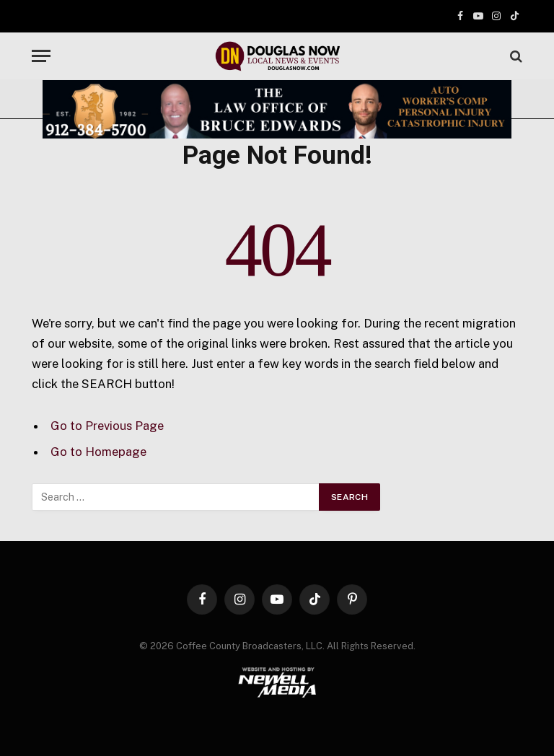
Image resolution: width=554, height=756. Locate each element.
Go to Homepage (98, 452)
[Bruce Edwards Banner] (277, 109)
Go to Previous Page (107, 426)
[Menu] (41, 56)
